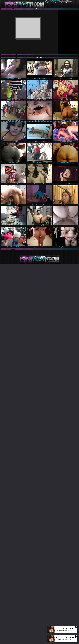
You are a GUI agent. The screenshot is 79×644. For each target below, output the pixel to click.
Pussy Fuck (53, 4)
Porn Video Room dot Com (55, 1)
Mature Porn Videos (49, 2)
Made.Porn (55, 2)
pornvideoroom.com (23, 263)
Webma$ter (57, 263)
